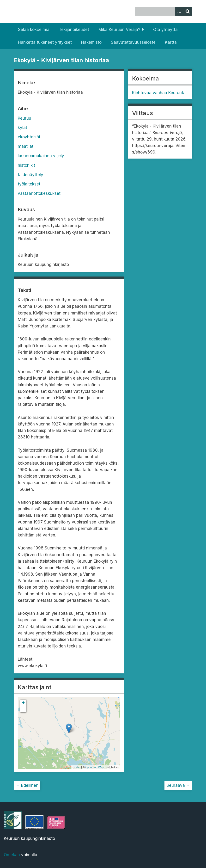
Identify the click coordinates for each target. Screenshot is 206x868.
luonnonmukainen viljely (41, 156)
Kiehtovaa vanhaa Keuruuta (159, 93)
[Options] (179, 11)
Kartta (171, 42)
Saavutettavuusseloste (133, 42)
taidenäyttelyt (31, 175)
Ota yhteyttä (165, 30)
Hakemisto (91, 42)
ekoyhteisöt (29, 137)
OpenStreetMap (95, 767)
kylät (22, 128)
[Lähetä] (188, 11)
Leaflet (76, 767)
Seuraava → (178, 785)
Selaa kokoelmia (34, 30)
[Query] (163, 11)
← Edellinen (27, 785)
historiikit (26, 165)
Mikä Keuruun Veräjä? (119, 30)
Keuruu (24, 118)
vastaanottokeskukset (39, 193)
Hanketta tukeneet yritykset (45, 42)
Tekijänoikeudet (74, 30)
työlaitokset (29, 184)
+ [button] (23, 703)
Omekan (12, 855)
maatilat (26, 146)
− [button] (23, 709)
